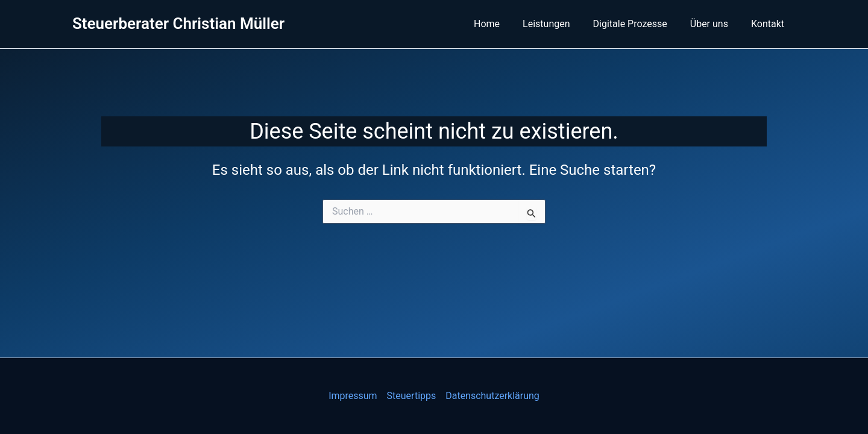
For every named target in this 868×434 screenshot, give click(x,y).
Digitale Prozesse (639, 24)
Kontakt (769, 24)
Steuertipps (412, 396)
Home (503, 24)
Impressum (353, 396)
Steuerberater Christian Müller (178, 24)
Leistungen (559, 24)
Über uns (715, 24)
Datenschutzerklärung (492, 396)
